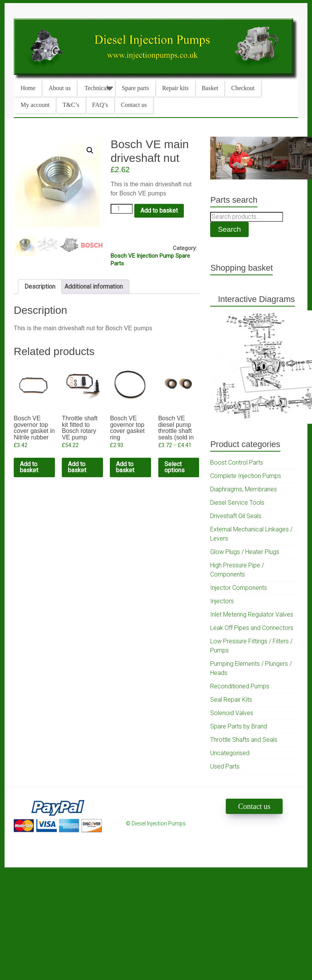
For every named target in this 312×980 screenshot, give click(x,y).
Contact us (134, 105)
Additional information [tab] (94, 287)
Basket (210, 88)
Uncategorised (230, 753)
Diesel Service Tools (237, 503)
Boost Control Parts (237, 463)
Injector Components (239, 588)
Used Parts (225, 766)
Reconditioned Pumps (240, 686)
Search (229, 229)
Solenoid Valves (232, 713)
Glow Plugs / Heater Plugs (245, 552)
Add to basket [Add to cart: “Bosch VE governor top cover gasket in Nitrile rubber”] (29, 467)
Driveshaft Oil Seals (236, 516)
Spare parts (135, 88)
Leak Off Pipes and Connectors (252, 628)
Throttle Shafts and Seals (244, 740)
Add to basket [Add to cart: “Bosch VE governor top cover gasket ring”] (125, 467)
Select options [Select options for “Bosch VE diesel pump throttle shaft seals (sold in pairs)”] (174, 467)
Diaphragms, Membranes (244, 489)
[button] (90, 150)
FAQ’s (100, 105)
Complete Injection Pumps (246, 476)
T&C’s (71, 105)
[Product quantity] (122, 209)
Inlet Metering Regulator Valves (252, 614)
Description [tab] (40, 287)
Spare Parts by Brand (239, 726)
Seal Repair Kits (231, 700)
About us (60, 88)
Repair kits (175, 88)
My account (35, 105)
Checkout (243, 88)
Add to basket (159, 211)
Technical (96, 88)
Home (28, 88)
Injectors (222, 601)
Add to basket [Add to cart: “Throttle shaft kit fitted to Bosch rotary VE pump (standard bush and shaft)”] (77, 467)
